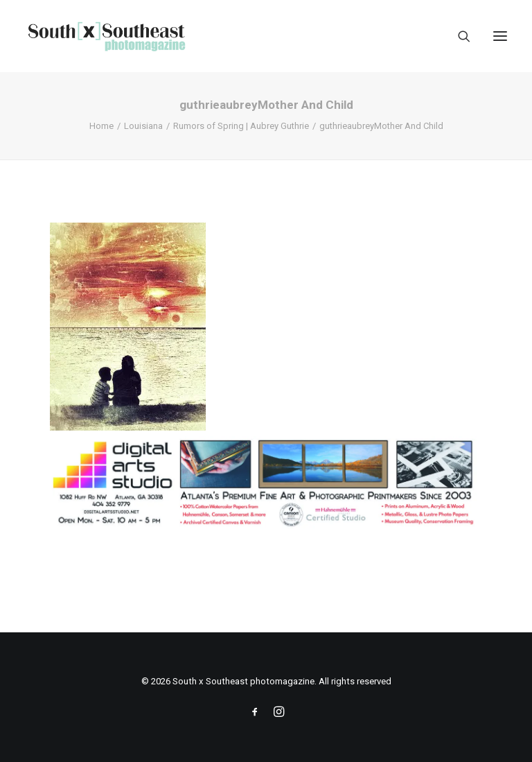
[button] (500, 36)
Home (101, 126)
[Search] (458, 36)
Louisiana (143, 126)
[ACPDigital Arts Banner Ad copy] (266, 526)
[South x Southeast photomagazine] (106, 36)
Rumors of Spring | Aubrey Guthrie (241, 126)
